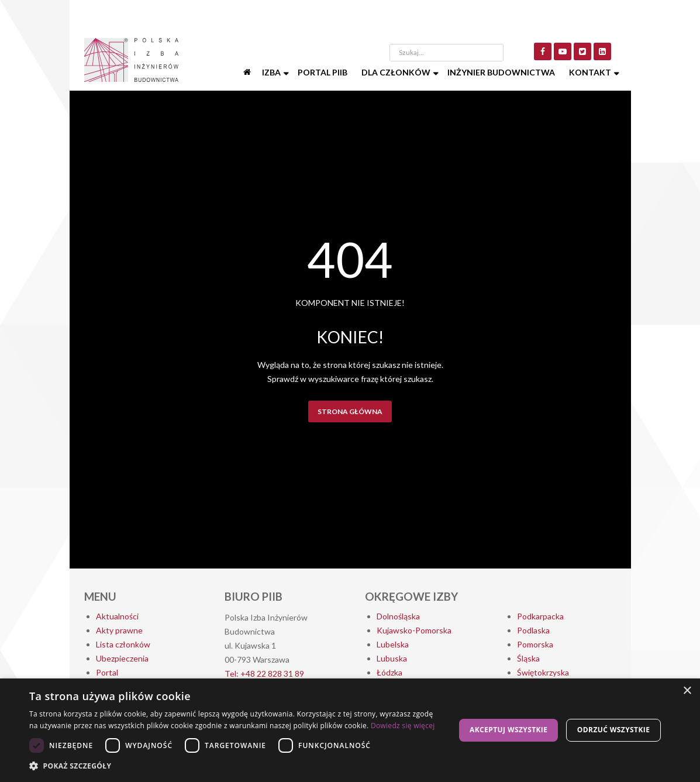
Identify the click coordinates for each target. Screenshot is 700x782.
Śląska (528, 658)
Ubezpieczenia (122, 658)
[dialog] (350, 730)
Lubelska (393, 644)
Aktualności (117, 616)
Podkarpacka (540, 616)
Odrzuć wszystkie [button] (613, 730)
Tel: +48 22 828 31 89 (264, 674)
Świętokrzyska (543, 672)
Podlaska (533, 630)
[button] (236, 766)
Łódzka (389, 672)
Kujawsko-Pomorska (414, 630)
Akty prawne (119, 630)
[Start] (248, 73)
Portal (107, 672)
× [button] (687, 691)
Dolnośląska (398, 616)
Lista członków (123, 644)
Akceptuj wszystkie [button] (508, 730)
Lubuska (392, 658)
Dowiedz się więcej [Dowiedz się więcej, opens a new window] (403, 726)
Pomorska (535, 644)
